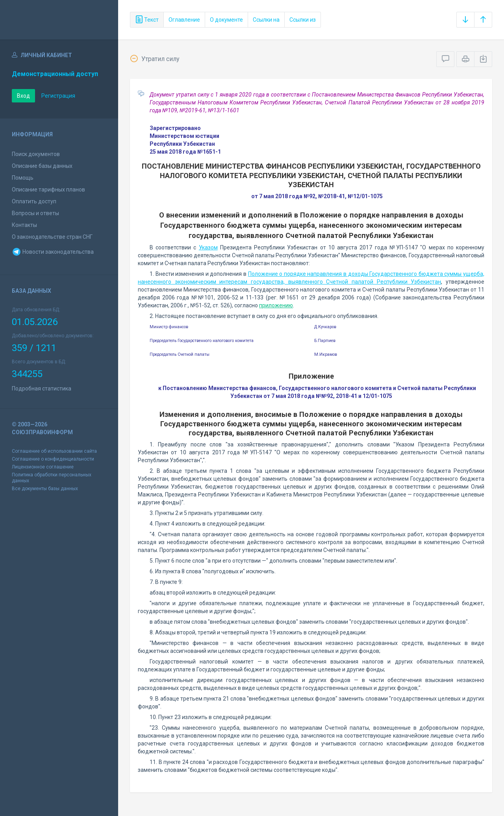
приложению (276, 305)
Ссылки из (303, 20)
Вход (23, 96)
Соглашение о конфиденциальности (53, 459)
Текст (147, 20)
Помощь (23, 178)
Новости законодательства (53, 252)
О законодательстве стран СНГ (52, 237)
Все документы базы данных (45, 489)
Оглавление (184, 20)
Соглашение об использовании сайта (54, 451)
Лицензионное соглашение (43, 467)
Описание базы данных (42, 166)
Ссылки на (266, 20)
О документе (226, 20)
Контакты (24, 225)
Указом (208, 247)
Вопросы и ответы (35, 213)
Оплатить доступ (34, 201)
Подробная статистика (42, 388)
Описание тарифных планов (48, 190)
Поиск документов (36, 154)
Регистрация (58, 96)
